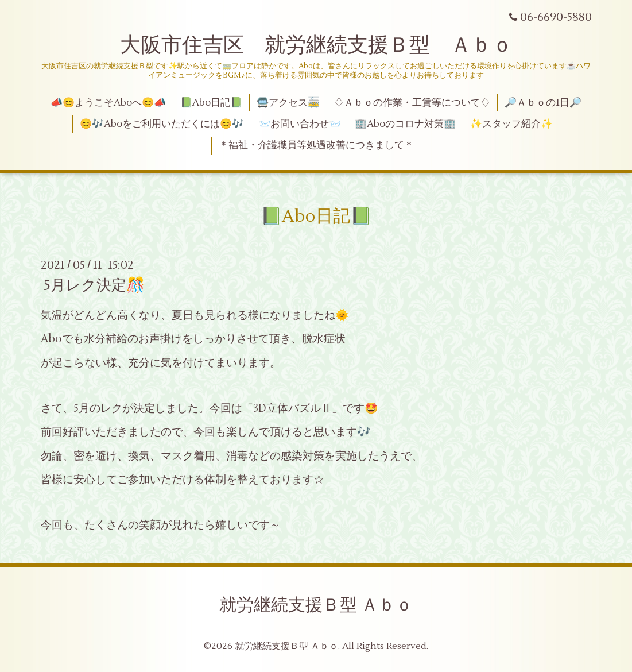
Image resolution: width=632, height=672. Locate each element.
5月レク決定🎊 (94, 285)
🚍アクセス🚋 (288, 103)
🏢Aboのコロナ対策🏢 (405, 124)
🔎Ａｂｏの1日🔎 (543, 103)
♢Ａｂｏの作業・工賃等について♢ (412, 103)
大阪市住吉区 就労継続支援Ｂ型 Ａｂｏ (316, 45)
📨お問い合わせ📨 (300, 124)
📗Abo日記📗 (211, 103)
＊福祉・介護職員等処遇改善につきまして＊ (316, 145)
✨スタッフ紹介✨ (511, 124)
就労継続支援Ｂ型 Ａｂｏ (316, 605)
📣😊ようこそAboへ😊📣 (108, 103)
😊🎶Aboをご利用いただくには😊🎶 (162, 124)
